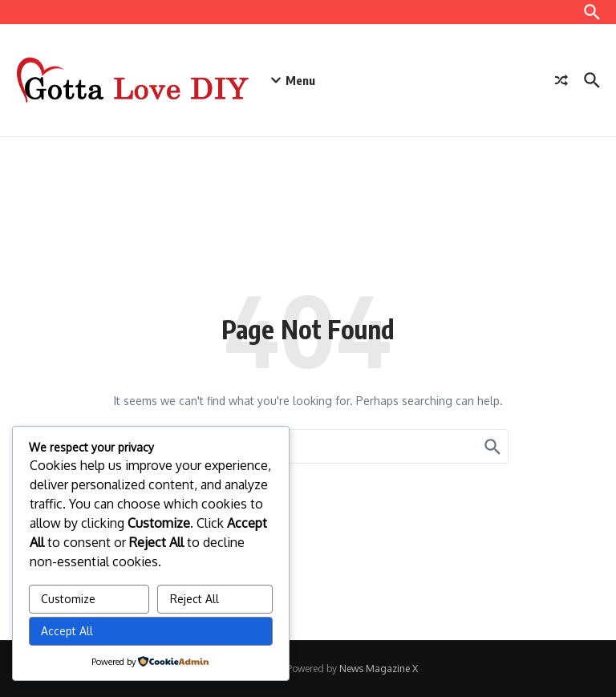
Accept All (67, 631)
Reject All (195, 599)
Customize (68, 599)
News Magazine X (379, 669)
